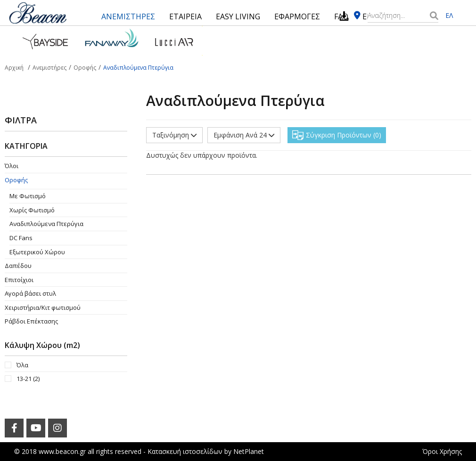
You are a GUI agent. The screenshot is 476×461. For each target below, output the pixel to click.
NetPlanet (249, 451)
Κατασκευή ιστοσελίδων (185, 451)
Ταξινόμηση (174, 135)
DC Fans (21, 238)
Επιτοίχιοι (19, 280)
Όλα (22, 365)
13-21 (28, 379)
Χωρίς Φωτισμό (32, 210)
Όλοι (12, 166)
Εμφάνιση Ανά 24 (244, 135)
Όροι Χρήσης (442, 451)
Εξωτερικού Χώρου (37, 252)
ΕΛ (449, 15)
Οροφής (16, 180)
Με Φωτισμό (28, 196)
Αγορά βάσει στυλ (30, 293)
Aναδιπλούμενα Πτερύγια (46, 224)
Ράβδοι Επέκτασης (31, 321)
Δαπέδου (18, 266)
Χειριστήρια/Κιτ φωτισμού (43, 307)
